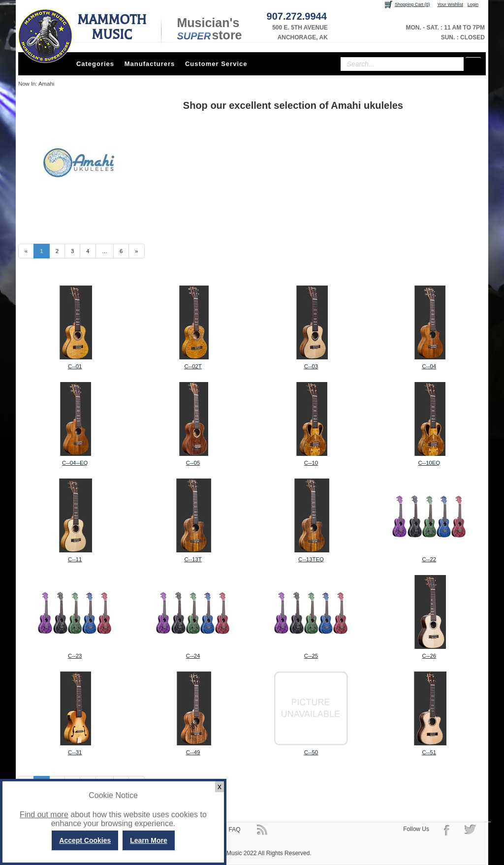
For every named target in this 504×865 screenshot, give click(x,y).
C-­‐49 (193, 752)
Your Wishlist (450, 4)
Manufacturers (150, 64)
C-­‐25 (311, 656)
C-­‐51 (429, 752)
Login (473, 4)
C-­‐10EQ (429, 463)
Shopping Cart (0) (412, 4)
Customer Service (216, 64)
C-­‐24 (193, 656)
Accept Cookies (85, 840)
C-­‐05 (193, 463)
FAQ (235, 830)
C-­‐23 (75, 656)
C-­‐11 (75, 559)
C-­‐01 (75, 366)
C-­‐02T (193, 366)
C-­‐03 (311, 366)
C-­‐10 (311, 463)
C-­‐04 (429, 366)
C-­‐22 (429, 559)
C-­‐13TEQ (311, 559)
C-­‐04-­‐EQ (75, 463)
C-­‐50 (311, 752)
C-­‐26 (429, 656)
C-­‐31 (75, 752)
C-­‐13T (193, 559)
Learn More (148, 840)
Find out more (44, 815)
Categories (95, 64)
